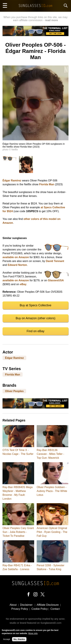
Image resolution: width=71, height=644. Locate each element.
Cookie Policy (40, 609)
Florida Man (47, 184)
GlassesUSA (56, 280)
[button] (35, 139)
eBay (23, 284)
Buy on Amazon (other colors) (35, 318)
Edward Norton (17, 265)
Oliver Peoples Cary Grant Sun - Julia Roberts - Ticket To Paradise (18, 532)
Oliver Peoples (14, 391)
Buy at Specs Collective (35, 305)
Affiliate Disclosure (48, 605)
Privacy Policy (20, 609)
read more (51, 20)
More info (33, 635)
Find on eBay (35, 331)
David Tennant (55, 261)
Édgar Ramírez (12, 181)
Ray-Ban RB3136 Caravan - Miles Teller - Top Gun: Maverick (50, 454)
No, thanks (19, 640)
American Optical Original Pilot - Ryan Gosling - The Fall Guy (52, 532)
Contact (55, 609)
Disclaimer (26, 605)
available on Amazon (16, 257)
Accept (7, 640)
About (13, 605)
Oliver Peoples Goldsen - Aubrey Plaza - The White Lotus (52, 491)
